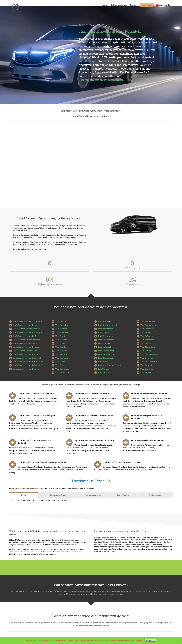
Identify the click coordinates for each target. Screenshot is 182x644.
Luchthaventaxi (89, 61)
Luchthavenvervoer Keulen (26, 369)
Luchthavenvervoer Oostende (27, 340)
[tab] (24, 495)
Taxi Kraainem (147, 329)
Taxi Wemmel (147, 369)
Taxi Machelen (147, 340)
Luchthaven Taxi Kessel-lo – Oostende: (149, 394)
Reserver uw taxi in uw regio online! (101, 80)
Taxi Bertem (61, 329)
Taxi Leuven (61, 322)
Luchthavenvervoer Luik (25, 336)
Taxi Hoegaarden (106, 340)
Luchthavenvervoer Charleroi (27, 329)
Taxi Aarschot (62, 325)
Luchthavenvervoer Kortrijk (26, 354)
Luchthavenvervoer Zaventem (27, 322)
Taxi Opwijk (146, 351)
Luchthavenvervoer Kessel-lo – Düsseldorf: (94, 440)
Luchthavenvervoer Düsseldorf (28, 365)
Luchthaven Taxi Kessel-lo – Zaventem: (36, 394)
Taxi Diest (60, 336)
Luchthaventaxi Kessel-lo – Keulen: (148, 440)
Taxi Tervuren (105, 373)
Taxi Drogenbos (106, 336)
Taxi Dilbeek (104, 333)
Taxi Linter (146, 333)
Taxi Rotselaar (105, 362)
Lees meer (152, 640)
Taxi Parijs (60, 362)
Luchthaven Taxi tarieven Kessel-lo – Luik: (94, 416)
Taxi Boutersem (105, 329)
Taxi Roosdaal (62, 373)
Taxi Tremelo (147, 365)
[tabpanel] (91, 502)
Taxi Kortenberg (148, 325)
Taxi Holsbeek (105, 347)
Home (81, 25)
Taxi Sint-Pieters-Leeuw (110, 365)
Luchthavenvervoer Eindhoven (28, 362)
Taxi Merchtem (148, 347)
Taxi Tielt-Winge (149, 362)
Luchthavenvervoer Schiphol (27, 358)
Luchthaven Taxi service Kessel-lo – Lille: (122, 462)
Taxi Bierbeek (62, 333)
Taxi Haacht (61, 340)
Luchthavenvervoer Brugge (26, 347)
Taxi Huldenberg (106, 351)
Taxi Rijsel (60, 365)
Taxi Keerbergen (106, 358)
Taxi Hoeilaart (105, 343)
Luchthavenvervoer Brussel (26, 325)
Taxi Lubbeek (147, 336)
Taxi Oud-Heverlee (149, 354)
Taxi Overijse (147, 358)
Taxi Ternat (103, 369)
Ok (146, 640)
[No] (179, 641)
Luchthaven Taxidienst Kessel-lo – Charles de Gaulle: (42, 462)
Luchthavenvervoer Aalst (25, 351)
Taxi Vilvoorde (62, 358)
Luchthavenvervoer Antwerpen (28, 333)
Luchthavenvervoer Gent (25, 343)
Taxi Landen (61, 347)
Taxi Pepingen (62, 369)
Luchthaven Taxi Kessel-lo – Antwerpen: (37, 416)
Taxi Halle (60, 343)
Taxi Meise (145, 343)
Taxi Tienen (61, 354)
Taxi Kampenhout (107, 354)
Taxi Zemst (146, 373)
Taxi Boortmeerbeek (108, 325)
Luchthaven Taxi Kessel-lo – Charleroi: (92, 394)
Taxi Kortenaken (148, 322)
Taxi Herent (61, 351)
